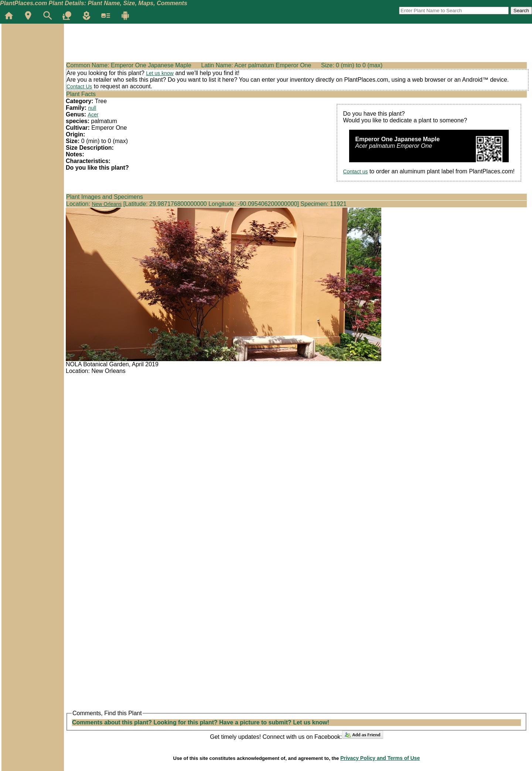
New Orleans (107, 204)
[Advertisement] (33, 68)
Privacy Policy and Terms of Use (380, 758)
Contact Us (79, 86)
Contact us (356, 171)
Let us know (160, 73)
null (92, 108)
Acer (93, 115)
